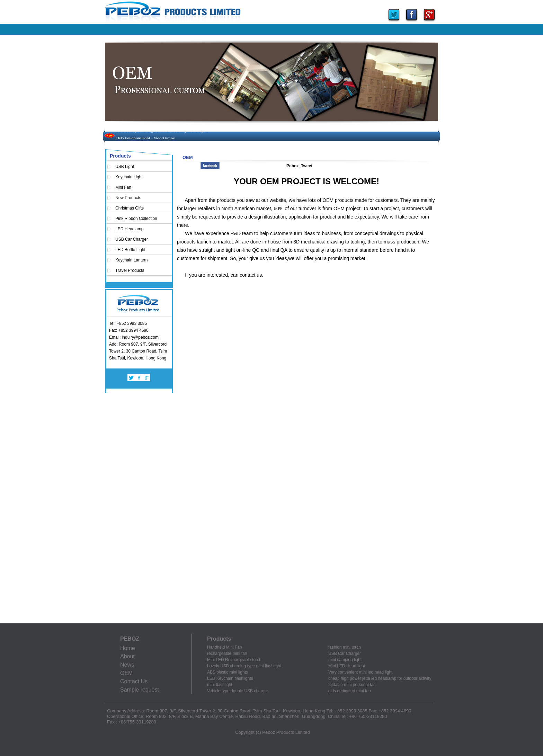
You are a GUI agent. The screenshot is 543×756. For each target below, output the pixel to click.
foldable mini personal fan (352, 685)
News (127, 665)
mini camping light (345, 660)
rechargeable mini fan (227, 653)
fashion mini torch (345, 647)
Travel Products (130, 270)
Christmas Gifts (130, 208)
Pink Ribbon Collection (136, 219)
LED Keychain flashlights (230, 678)
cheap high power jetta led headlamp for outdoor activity (380, 678)
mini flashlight (220, 685)
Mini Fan (123, 187)
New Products (128, 198)
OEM (126, 673)
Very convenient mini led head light (360, 672)
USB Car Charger (132, 239)
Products (120, 156)
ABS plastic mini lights (228, 672)
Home (128, 648)
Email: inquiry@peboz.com (134, 337)
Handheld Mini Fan (225, 647)
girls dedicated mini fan (350, 691)
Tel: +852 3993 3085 (128, 323)
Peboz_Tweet (299, 166)
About (127, 656)
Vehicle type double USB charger (238, 691)
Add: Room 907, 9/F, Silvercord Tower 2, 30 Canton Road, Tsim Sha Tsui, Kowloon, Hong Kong (138, 351)
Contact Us (134, 681)
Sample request (140, 690)
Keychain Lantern (131, 260)
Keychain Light (129, 177)
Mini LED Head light (347, 666)
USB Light (125, 167)
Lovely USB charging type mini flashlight (244, 666)
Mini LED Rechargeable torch (234, 660)
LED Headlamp (129, 229)
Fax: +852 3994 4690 (129, 330)
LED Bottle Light (130, 250)
